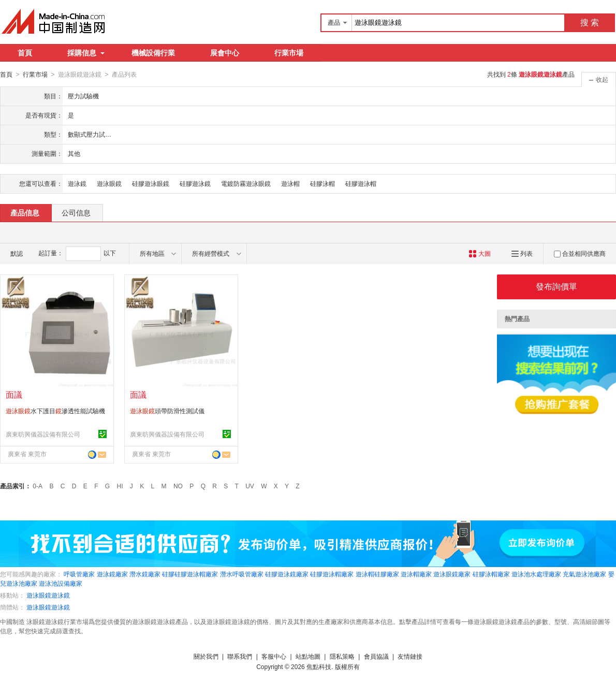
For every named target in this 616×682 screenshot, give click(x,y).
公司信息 (76, 212)
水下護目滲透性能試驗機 (55, 411)
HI (120, 486)
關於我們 (206, 656)
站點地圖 (308, 656)
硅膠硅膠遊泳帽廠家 (190, 574)
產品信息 (25, 212)
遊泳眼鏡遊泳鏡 (48, 595)
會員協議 (376, 656)
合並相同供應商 (580, 253)
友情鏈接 (410, 656)
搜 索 (590, 23)
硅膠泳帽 (322, 183)
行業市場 (289, 53)
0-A (38, 486)
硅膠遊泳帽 (361, 183)
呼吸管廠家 (79, 574)
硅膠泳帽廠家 (491, 574)
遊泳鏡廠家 (112, 574)
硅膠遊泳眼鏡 (151, 183)
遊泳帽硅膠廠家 (377, 574)
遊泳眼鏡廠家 (452, 574)
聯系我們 (240, 656)
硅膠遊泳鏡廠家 (287, 574)
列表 (522, 253)
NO (178, 486)
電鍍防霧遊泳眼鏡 (246, 183)
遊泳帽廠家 (416, 574)
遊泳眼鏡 (109, 183)
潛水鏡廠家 (145, 574)
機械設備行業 (153, 53)
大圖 (480, 253)
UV (250, 486)
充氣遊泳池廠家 (584, 574)
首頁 (25, 53)
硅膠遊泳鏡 (195, 183)
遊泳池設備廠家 (61, 583)
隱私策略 (342, 656)
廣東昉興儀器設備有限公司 (43, 434)
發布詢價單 (556, 286)
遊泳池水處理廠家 (536, 574)
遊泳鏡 (77, 183)
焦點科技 (319, 666)
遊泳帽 (290, 183)
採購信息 (86, 53)
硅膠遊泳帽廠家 (332, 574)
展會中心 (225, 53)
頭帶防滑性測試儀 (167, 411)
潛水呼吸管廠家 (242, 574)
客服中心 (274, 656)
